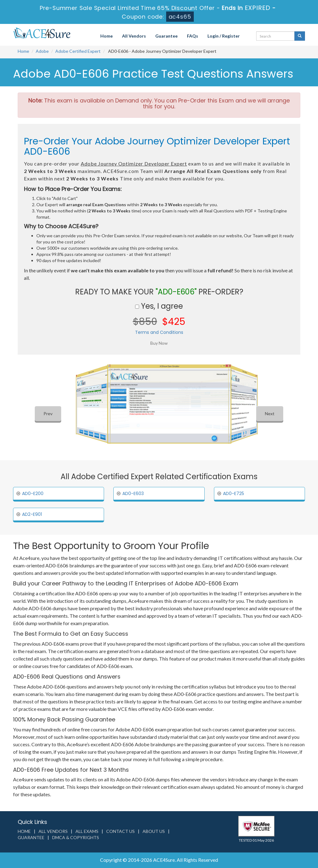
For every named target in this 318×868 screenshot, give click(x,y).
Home (107, 36)
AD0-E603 (133, 493)
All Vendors (134, 36)
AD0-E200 (33, 493)
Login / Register (224, 36)
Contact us (120, 831)
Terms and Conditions (159, 332)
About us (154, 831)
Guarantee (166, 36)
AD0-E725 (234, 493)
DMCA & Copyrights (76, 837)
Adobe (42, 51)
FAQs (193, 36)
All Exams (87, 831)
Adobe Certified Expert (78, 51)
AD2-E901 (32, 514)
